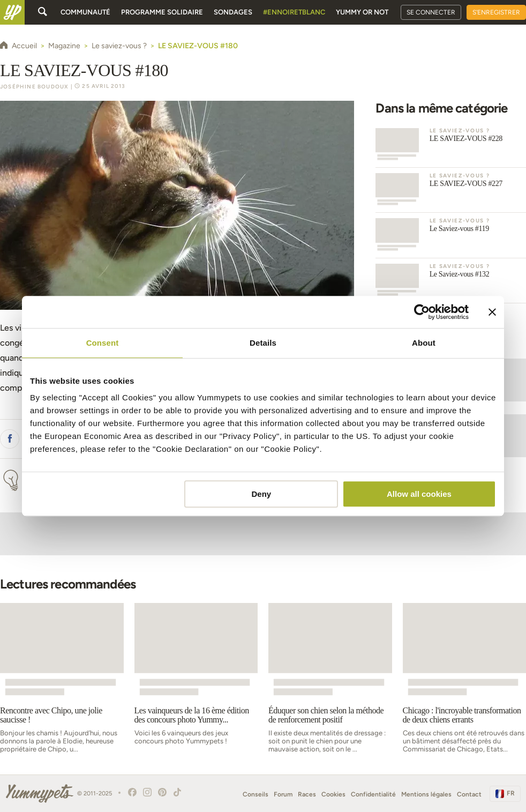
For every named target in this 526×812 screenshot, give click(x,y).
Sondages (233, 12)
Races (307, 794)
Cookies (333, 794)
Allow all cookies (419, 494)
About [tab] (424, 343)
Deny (262, 494)
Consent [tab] (103, 343)
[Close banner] (492, 312)
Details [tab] (263, 343)
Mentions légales (426, 794)
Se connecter (431, 12)
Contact (469, 794)
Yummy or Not (362, 12)
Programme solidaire (162, 12)
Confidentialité (373, 794)
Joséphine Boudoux (34, 87)
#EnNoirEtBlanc (294, 12)
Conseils (256, 794)
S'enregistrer (496, 12)
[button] (10, 439)
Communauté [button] (85, 12)
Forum (283, 794)
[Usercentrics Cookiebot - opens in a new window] (422, 312)
